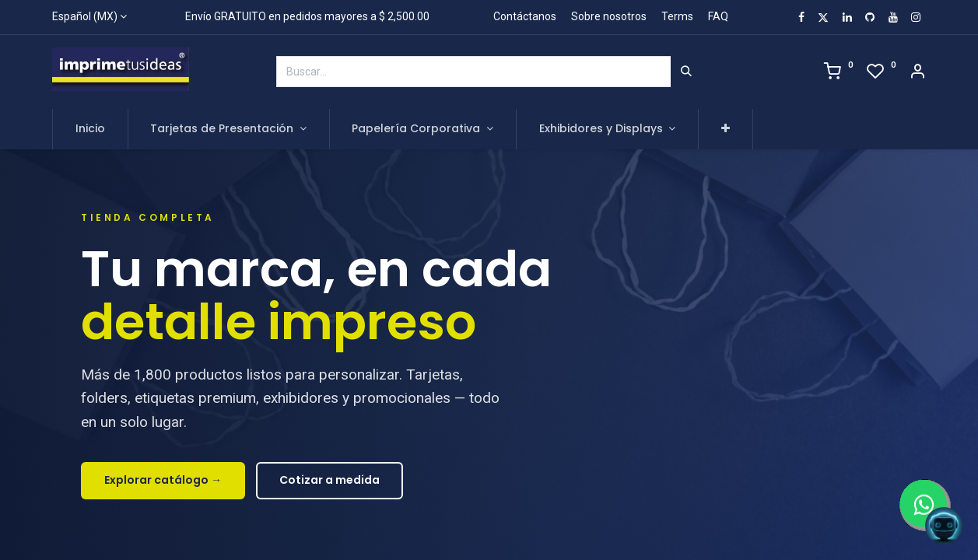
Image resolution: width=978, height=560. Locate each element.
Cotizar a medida (330, 480)
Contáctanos (525, 16)
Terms (677, 16)
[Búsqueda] (686, 72)
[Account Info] (917, 73)
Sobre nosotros (609, 16)
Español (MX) (85, 16)
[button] (726, 129)
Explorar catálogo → (163, 480)
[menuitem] (90, 129)
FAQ (718, 16)
